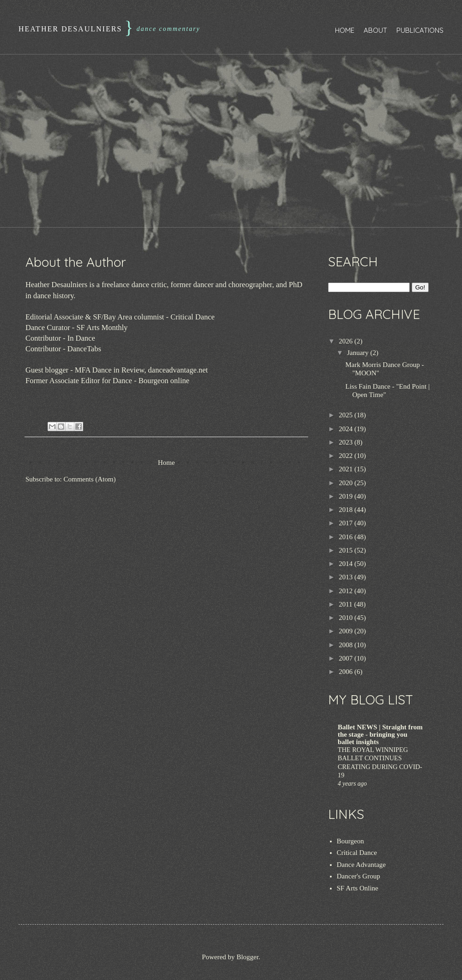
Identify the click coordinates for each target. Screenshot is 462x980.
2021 (346, 469)
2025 (346, 415)
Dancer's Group (359, 876)
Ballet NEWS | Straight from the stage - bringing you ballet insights (380, 734)
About (375, 30)
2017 (346, 523)
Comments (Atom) (90, 479)
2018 (346, 510)
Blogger (248, 957)
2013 (346, 577)
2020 (346, 483)
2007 (346, 658)
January (359, 353)
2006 (346, 672)
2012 (346, 591)
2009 (346, 631)
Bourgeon (350, 841)
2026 (346, 341)
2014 (346, 564)
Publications (420, 30)
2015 (346, 550)
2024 (346, 429)
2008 (346, 645)
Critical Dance (357, 853)
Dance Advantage (361, 865)
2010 (346, 618)
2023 (346, 442)
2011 (346, 604)
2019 (346, 496)
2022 (346, 456)
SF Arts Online (358, 888)
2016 (346, 537)
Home (345, 30)
